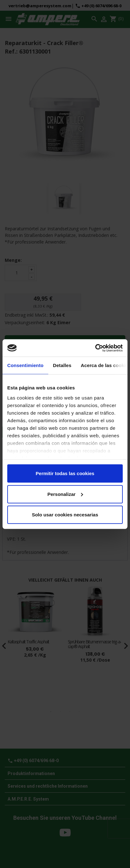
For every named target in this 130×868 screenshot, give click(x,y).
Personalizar (65, 494)
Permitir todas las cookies (65, 473)
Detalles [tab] (62, 365)
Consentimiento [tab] (25, 365)
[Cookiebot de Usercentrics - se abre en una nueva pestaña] (95, 348)
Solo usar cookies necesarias (65, 515)
